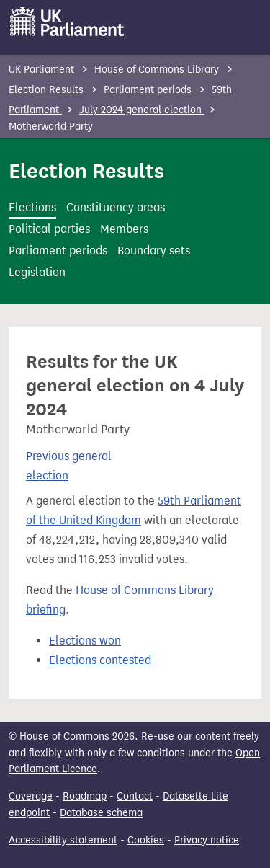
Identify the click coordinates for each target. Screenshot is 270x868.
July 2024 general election (142, 110)
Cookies (146, 840)
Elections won (85, 641)
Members (124, 229)
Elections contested (100, 660)
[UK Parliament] (67, 22)
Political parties (49, 229)
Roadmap (85, 796)
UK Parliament (41, 70)
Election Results (46, 90)
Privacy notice (207, 840)
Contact (135, 796)
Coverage (31, 796)
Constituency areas (116, 207)
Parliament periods (149, 90)
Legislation (37, 272)
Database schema (101, 813)
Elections (32, 207)
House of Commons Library (157, 70)
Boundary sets (154, 251)
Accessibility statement (63, 840)
